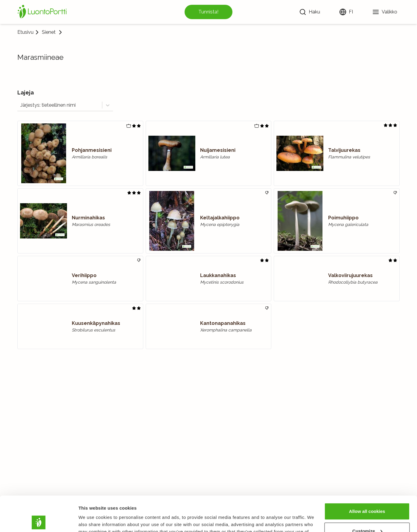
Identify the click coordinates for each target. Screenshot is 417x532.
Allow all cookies (367, 476)
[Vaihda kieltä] (346, 12)
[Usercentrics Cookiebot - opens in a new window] (39, 520)
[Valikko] (385, 12)
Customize (367, 496)
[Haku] (310, 12)
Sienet (49, 32)
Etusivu (25, 32)
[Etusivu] (43, 12)
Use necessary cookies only (367, 515)
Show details (92, 520)
